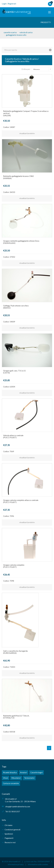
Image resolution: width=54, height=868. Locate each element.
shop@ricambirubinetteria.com (18, 807)
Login (4, 4)
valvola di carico (26, 32)
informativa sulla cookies (38, 864)
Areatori (24, 772)
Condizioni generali (12, 830)
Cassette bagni (36, 772)
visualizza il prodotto (27, 133)
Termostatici (29, 778)
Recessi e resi (10, 842)
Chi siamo (9, 825)
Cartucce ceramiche (11, 783)
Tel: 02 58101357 (13, 811)
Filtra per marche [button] (11, 50)
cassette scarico (10, 32)
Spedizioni (9, 834)
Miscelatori (16, 778)
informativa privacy (16, 864)
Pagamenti (9, 838)
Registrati (12, 4)
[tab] (27, 50)
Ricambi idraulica (10, 772)
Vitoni (6, 778)
